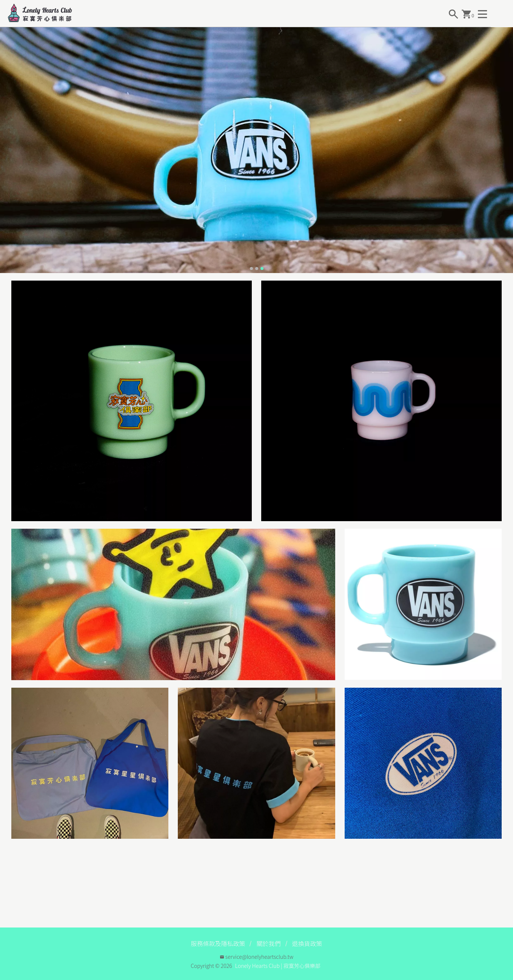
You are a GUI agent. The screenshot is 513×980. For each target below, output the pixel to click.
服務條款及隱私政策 (218, 943)
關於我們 (268, 943)
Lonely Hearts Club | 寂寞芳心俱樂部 (278, 966)
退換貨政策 (307, 943)
